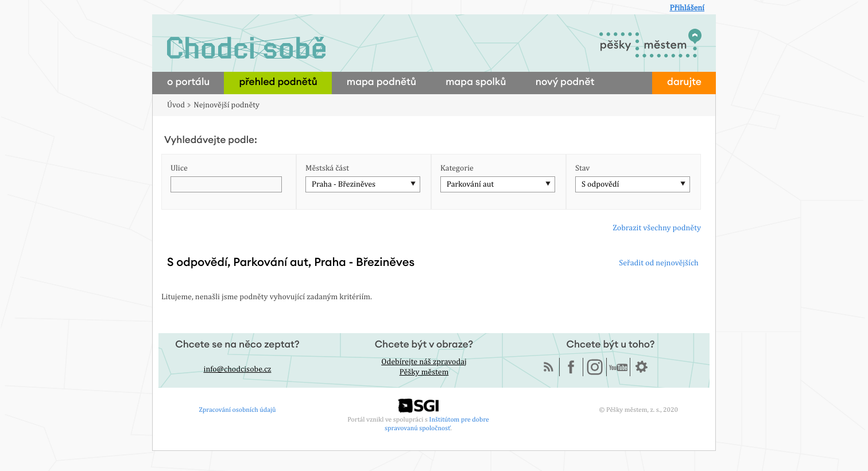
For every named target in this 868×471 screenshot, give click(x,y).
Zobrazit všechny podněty (657, 228)
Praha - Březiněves (344, 184)
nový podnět (565, 82)
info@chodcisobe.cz (238, 369)
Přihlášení (687, 8)
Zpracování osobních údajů (238, 410)
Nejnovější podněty (226, 105)
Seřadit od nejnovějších (658, 263)
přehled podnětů (278, 82)
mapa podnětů (381, 82)
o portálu (188, 82)
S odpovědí (600, 184)
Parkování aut (470, 184)
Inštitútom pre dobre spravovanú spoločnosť (437, 424)
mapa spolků (476, 82)
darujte (684, 82)
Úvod (176, 105)
